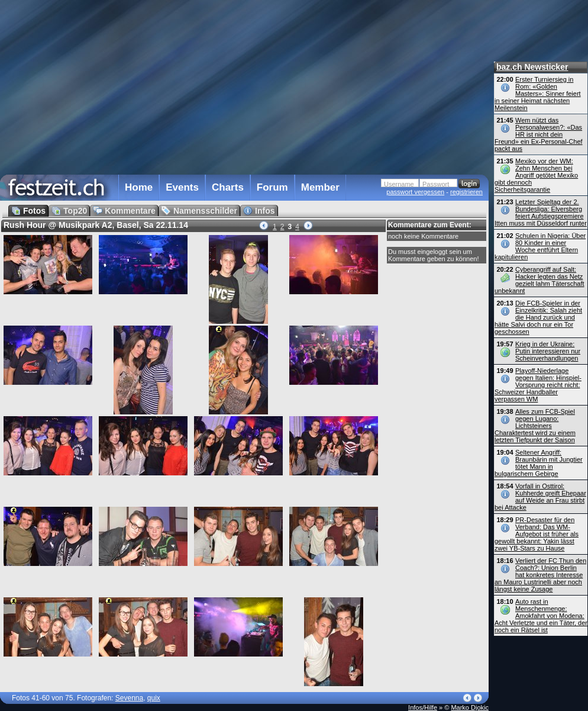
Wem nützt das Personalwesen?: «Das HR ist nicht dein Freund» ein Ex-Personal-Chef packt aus (539, 134)
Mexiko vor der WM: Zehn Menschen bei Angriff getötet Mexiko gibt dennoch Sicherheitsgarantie (536, 175)
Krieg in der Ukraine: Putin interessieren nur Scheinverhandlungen (548, 351)
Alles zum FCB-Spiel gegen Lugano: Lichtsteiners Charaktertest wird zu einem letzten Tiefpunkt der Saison (535, 426)
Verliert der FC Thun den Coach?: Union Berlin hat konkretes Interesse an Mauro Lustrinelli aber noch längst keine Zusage (540, 575)
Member (320, 187)
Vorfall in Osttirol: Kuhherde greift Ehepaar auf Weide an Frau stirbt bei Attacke (540, 497)
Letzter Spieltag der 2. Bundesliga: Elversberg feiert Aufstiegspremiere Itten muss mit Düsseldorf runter (541, 213)
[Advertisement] (176, 85)
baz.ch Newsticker (532, 67)
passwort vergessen (415, 192)
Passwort (436, 184)
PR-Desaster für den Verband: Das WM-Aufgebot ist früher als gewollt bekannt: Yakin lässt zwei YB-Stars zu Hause (537, 534)
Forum (272, 187)
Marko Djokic (470, 707)
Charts (228, 187)
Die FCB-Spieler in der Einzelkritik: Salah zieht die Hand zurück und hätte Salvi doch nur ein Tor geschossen (538, 317)
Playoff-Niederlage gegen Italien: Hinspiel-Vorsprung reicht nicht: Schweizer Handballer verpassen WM (538, 385)
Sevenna (129, 698)
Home (139, 187)
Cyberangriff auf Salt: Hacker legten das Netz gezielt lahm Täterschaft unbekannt (539, 280)
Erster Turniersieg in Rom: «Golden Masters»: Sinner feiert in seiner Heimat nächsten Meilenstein (538, 94)
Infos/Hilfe (423, 707)
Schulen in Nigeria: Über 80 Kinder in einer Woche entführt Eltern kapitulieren (540, 246)
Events (182, 187)
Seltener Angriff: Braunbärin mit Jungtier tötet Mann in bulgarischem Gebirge (539, 463)
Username (399, 184)
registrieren (466, 192)
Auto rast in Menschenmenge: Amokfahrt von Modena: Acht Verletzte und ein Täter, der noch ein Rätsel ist (541, 616)
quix (154, 698)
